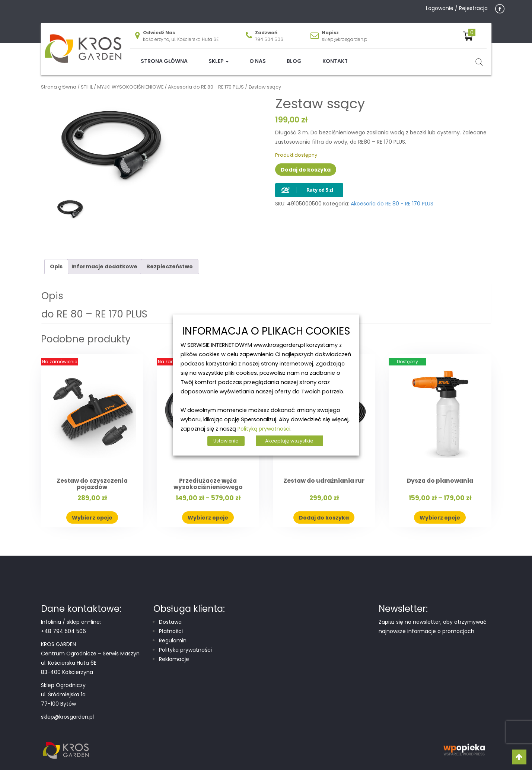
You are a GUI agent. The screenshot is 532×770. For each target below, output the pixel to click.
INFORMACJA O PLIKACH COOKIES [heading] (266, 331)
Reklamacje (174, 654)
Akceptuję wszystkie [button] (289, 441)
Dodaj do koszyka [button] (324, 512)
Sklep (219, 55)
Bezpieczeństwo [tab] (170, 261)
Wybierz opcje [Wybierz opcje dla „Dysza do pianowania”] (440, 512)
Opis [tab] (56, 261)
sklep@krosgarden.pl (345, 34)
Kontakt (335, 55)
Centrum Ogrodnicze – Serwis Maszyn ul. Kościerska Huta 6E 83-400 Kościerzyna (90, 657)
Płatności (171, 626)
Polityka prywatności (185, 644)
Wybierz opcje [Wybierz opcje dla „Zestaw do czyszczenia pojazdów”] (92, 512)
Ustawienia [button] (226, 441)
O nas (258, 55)
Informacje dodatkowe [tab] (104, 261)
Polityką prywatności (264, 429)
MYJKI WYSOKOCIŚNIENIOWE (130, 81)
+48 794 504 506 (63, 626)
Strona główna (164, 55)
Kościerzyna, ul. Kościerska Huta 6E (181, 34)
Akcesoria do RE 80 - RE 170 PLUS (206, 81)
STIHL (87, 81)
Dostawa (170, 616)
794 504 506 (269, 34)
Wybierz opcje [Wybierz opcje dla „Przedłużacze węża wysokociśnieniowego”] (208, 512)
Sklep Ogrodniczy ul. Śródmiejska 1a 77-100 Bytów (63, 689)
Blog (294, 55)
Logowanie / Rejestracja (457, 8)
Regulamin (173, 635)
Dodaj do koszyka (306, 164)
